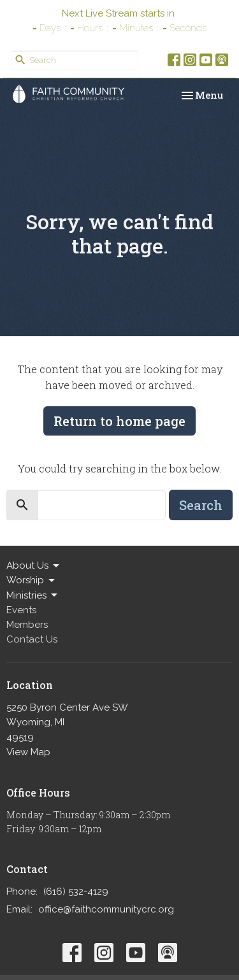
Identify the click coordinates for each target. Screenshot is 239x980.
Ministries (33, 595)
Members (27, 625)
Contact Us (32, 639)
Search (201, 505)
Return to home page (119, 421)
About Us (34, 566)
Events (21, 610)
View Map (28, 752)
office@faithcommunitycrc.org (106, 909)
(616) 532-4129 (76, 891)
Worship (32, 581)
